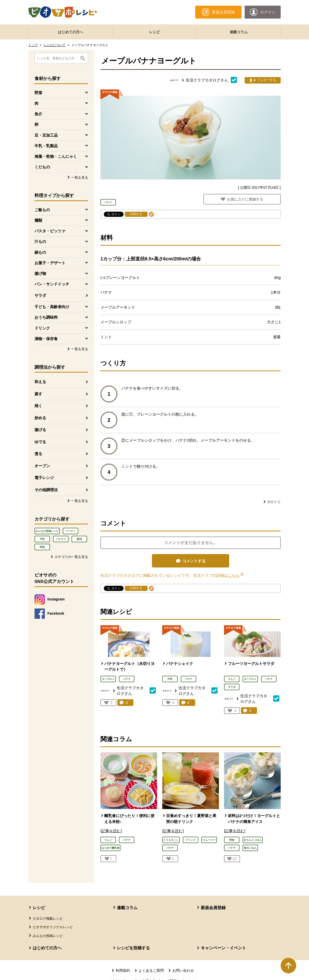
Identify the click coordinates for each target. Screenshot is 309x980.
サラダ (40, 295)
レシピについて (55, 45)
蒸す (38, 394)
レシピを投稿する (133, 948)
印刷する (136, 214)
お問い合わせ (183, 970)
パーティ (71, 531)
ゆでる (40, 442)
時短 (42, 547)
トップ (33, 45)
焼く (38, 406)
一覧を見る (80, 178)
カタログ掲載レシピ (48, 919)
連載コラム (239, 32)
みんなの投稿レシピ (47, 531)
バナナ (127, 679)
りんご (232, 679)
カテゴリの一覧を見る (71, 557)
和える (40, 382)
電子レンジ (44, 478)
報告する (274, 502)
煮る (38, 454)
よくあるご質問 (151, 970)
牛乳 (42, 539)
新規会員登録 (213, 908)
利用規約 (123, 970)
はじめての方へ (71, 32)
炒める (40, 418)
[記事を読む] (111, 831)
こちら (236, 575)
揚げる (40, 430)
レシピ (154, 32)
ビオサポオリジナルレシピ (53, 927)
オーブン (42, 466)
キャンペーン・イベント (224, 948)
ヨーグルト (108, 679)
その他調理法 (46, 490)
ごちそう (61, 539)
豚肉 (79, 539)
